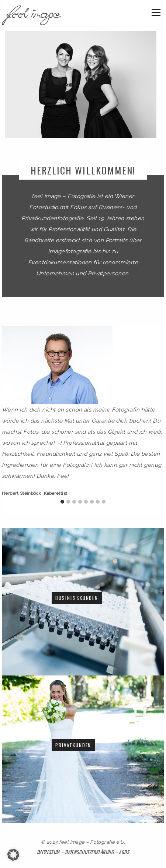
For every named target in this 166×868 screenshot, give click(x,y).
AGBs (124, 852)
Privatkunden (73, 745)
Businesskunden (77, 598)
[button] (13, 855)
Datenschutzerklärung (89, 852)
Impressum (49, 852)
